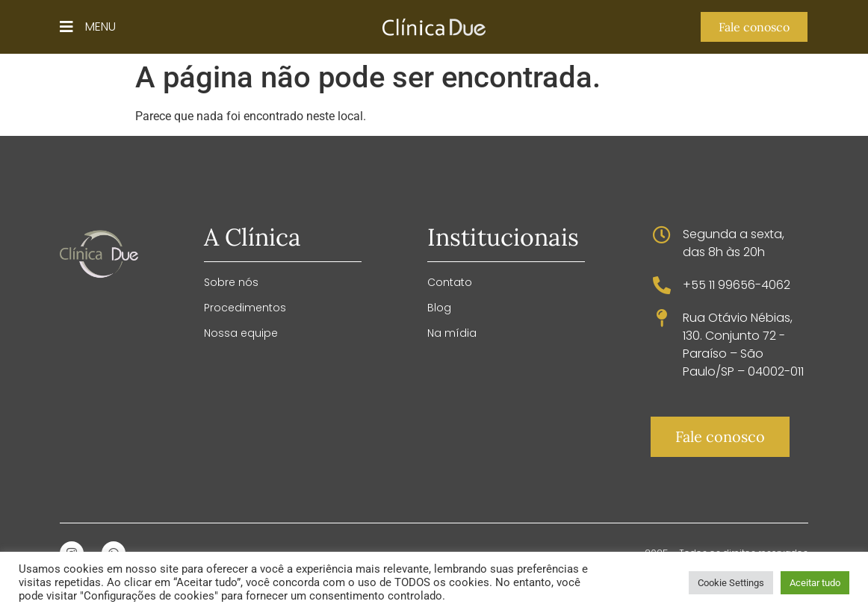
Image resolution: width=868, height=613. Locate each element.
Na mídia (452, 333)
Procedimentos (245, 308)
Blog (439, 308)
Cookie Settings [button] (731, 583)
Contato (450, 282)
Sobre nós (231, 282)
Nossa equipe (241, 333)
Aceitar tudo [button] (815, 583)
